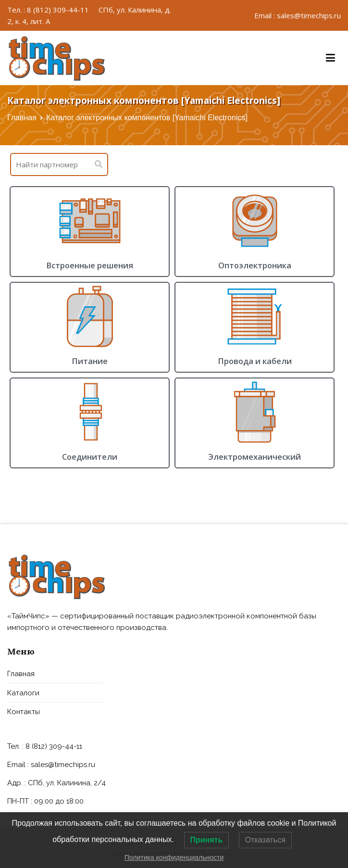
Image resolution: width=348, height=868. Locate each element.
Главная (22, 118)
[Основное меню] (330, 58)
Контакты (24, 712)
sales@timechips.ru (63, 765)
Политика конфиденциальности (174, 857)
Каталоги (23, 693)
